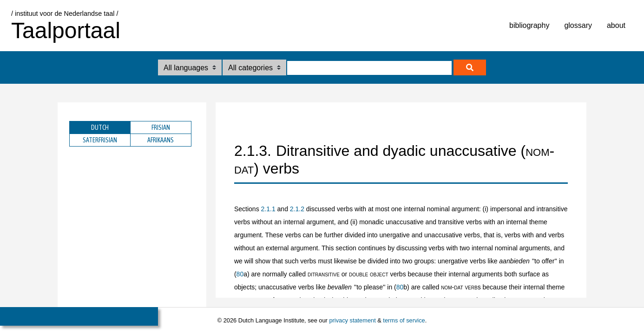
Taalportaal (66, 30)
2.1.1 (268, 209)
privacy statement (352, 320)
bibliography (529, 25)
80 (240, 274)
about (616, 25)
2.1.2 (297, 209)
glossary (578, 25)
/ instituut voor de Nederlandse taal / (65, 13)
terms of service (404, 320)
